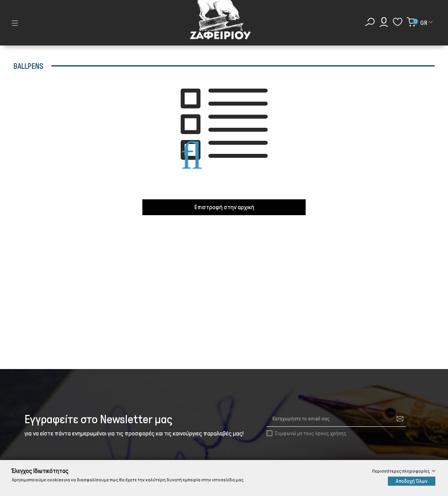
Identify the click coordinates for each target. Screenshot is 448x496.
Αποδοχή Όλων (412, 481)
